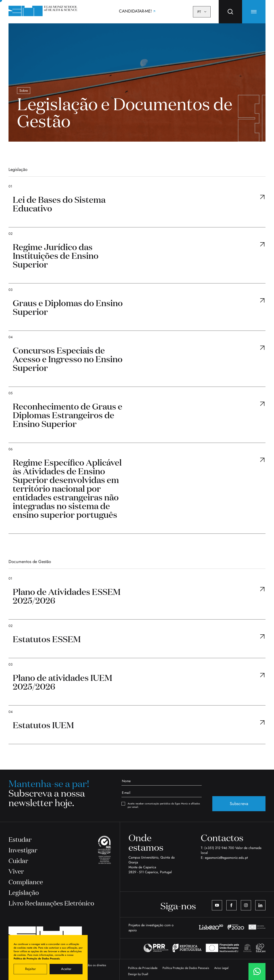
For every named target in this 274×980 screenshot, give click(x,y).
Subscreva (239, 804)
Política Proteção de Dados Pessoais (186, 968)
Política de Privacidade (143, 968)
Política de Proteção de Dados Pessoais (37, 959)
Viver (16, 871)
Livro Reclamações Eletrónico (51, 903)
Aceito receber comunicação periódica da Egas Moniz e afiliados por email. (161, 805)
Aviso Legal (221, 968)
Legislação (24, 892)
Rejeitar (30, 969)
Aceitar (66, 969)
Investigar (23, 850)
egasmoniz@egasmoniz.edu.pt (226, 858)
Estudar (20, 839)
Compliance (26, 882)
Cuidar (18, 860)
